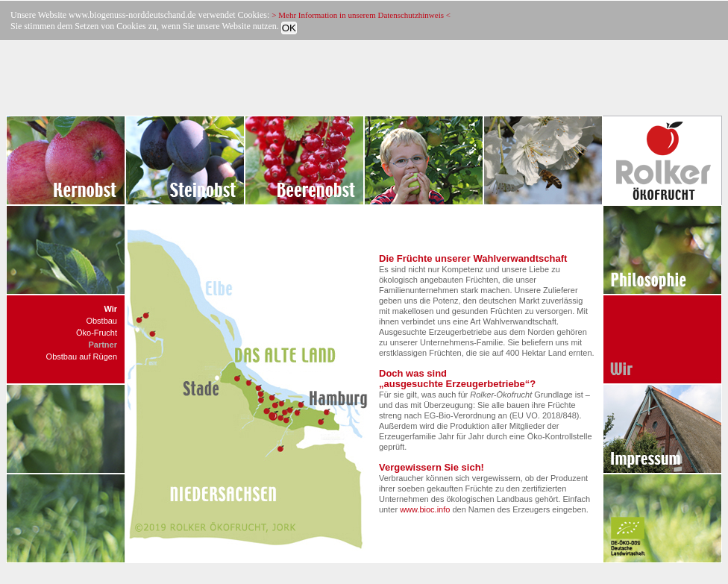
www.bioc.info (425, 509)
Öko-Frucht (97, 333)
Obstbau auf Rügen (82, 357)
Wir (110, 309)
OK (289, 28)
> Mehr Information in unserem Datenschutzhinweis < (361, 15)
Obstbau (101, 321)
